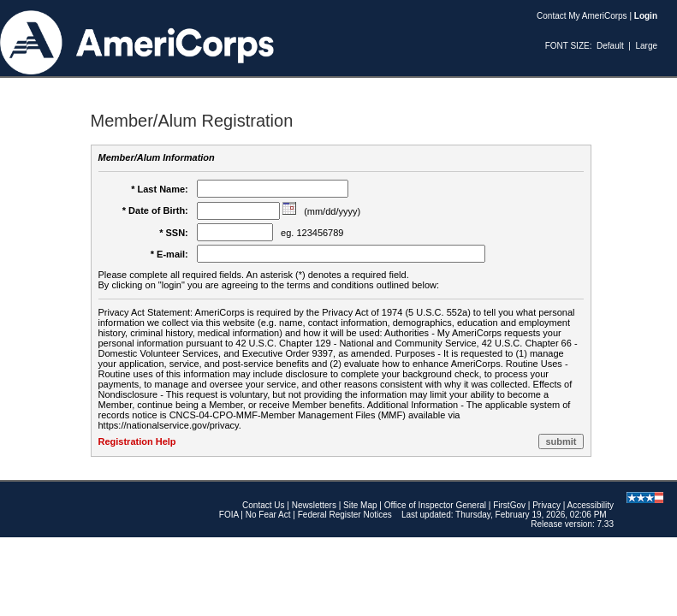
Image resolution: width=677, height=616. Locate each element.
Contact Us (263, 505)
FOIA (229, 515)
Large (646, 46)
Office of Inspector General (435, 505)
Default (610, 46)
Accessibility (591, 505)
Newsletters (314, 505)
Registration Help (137, 441)
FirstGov (509, 505)
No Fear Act (268, 515)
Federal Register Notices (345, 515)
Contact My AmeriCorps (582, 16)
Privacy (546, 505)
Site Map (360, 505)
